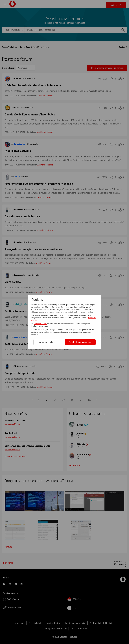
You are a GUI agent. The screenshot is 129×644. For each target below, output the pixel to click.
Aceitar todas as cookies (80, 342)
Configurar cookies (46, 342)
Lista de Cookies (40, 324)
